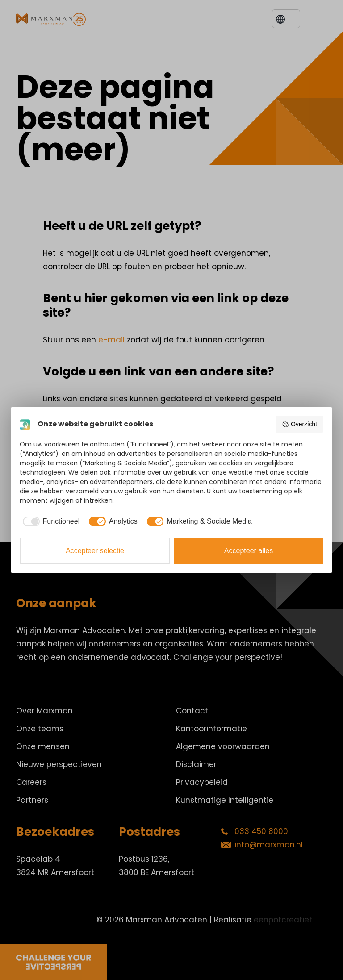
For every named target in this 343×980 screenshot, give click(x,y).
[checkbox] (50, 521)
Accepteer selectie (95, 551)
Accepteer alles (249, 551)
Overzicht (299, 424)
